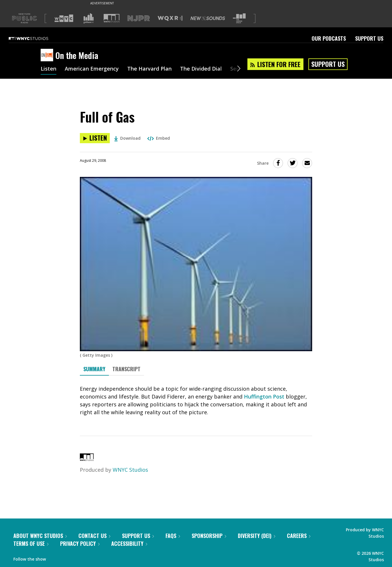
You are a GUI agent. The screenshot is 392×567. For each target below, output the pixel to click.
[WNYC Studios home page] (36, 38)
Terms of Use (31, 543)
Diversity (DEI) (257, 536)
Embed (159, 138)
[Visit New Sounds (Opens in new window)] (208, 18)
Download (127, 138)
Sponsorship (209, 536)
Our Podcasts (329, 38)
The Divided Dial (201, 69)
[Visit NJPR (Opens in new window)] (139, 18)
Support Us (369, 38)
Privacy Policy (80, 543)
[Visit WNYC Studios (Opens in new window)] (112, 18)
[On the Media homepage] (48, 55)
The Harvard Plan (149, 69)
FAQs (173, 536)
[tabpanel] (196, 401)
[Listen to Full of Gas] (95, 138)
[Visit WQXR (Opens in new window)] (170, 18)
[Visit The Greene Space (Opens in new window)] (239, 18)
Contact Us (94, 536)
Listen (48, 69)
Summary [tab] (94, 369)
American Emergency (92, 69)
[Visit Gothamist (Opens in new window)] (89, 18)
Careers (299, 536)
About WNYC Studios (40, 536)
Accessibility (129, 543)
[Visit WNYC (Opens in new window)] (64, 18)
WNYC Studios (130, 470)
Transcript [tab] (126, 369)
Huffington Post (264, 396)
